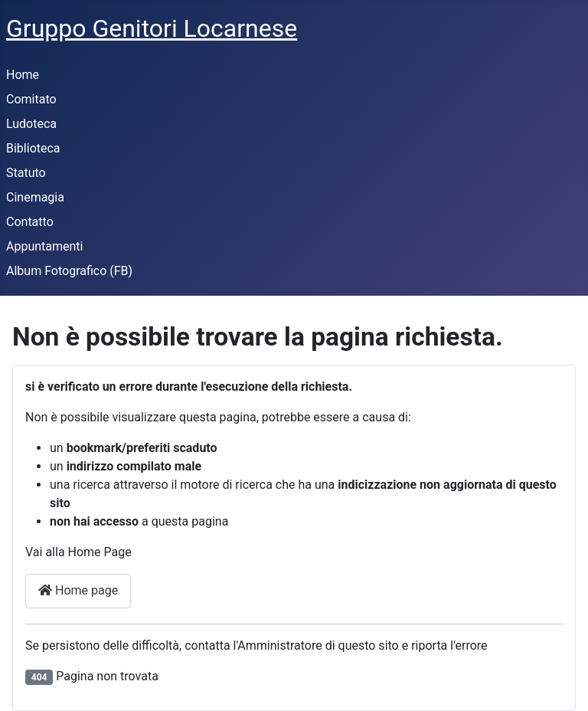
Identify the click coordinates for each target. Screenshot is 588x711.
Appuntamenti (44, 246)
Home (23, 75)
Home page (78, 590)
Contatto (30, 222)
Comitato (31, 99)
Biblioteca (33, 148)
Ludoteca (31, 124)
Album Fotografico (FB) (69, 271)
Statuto (26, 173)
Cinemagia (35, 197)
